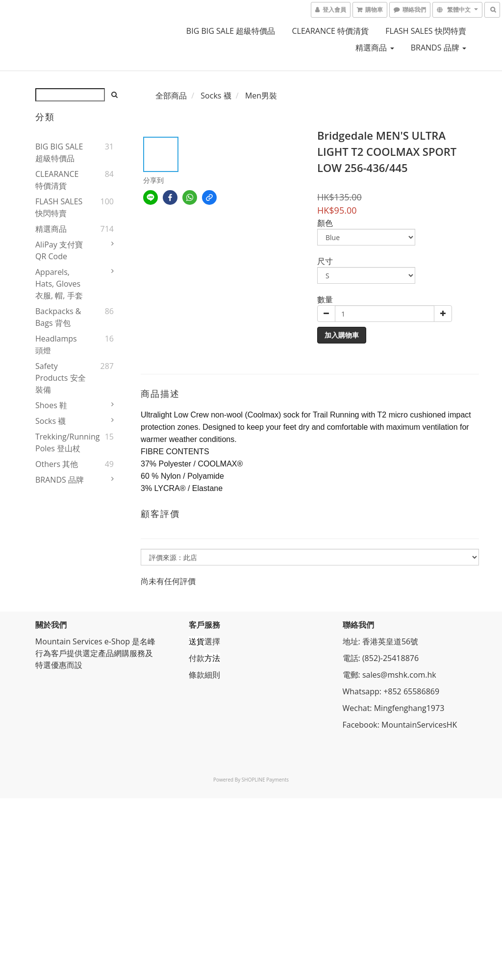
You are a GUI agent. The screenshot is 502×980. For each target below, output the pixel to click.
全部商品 (171, 96)
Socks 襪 (50, 421)
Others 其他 (57, 464)
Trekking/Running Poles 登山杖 (61, 442)
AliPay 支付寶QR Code (59, 250)
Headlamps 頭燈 (56, 344)
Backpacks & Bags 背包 (58, 317)
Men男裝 (261, 96)
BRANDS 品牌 (439, 48)
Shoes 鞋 (51, 405)
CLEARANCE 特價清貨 (331, 31)
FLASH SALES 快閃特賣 (426, 31)
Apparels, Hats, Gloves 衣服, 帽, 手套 (59, 284)
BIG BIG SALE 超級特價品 (231, 31)
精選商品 (375, 48)
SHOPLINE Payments (265, 780)
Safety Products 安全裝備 (61, 378)
